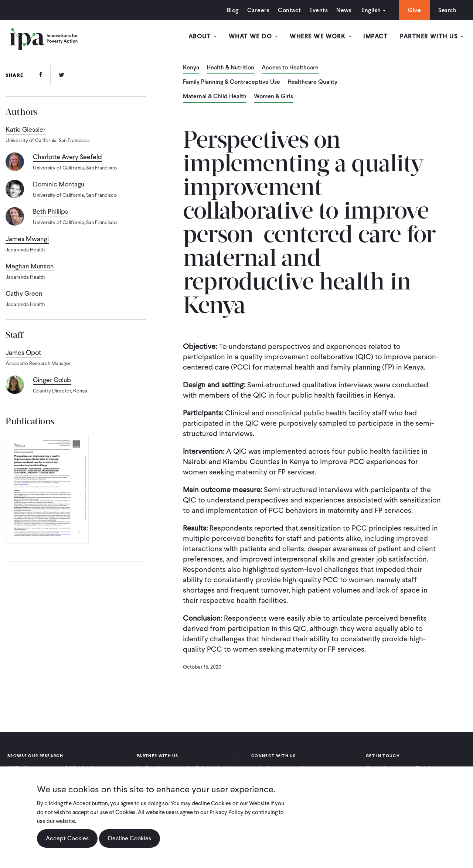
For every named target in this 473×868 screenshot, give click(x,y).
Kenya (191, 68)
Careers (256, 10)
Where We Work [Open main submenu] (321, 36)
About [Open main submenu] (204, 36)
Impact (376, 36)
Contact (287, 10)
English (369, 10)
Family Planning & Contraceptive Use (232, 82)
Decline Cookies (130, 838)
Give (413, 10)
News (342, 10)
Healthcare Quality (312, 82)
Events (317, 10)
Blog (231, 10)
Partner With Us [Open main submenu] (432, 36)
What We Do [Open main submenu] (254, 36)
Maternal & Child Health (215, 97)
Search (446, 10)
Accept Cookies (67, 838)
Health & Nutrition (230, 68)
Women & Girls (273, 97)
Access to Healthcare (290, 68)
